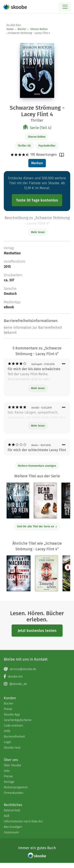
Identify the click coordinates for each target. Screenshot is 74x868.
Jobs (7, 771)
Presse (8, 776)
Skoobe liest (12, 748)
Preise (8, 709)
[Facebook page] (37, 677)
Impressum (11, 832)
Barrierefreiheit (14, 737)
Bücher (22, 29)
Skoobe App (12, 714)
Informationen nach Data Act (23, 821)
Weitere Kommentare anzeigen (37, 466)
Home (10, 29)
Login (7, 742)
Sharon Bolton (39, 29)
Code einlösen (13, 726)
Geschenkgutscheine (18, 720)
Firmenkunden (14, 793)
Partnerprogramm (16, 787)
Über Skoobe (12, 765)
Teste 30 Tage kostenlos (37, 200)
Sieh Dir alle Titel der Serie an (37, 526)
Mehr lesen (38, 388)
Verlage (9, 782)
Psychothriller (47, 146)
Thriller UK (24, 146)
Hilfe (7, 731)
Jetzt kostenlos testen (37, 631)
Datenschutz (12, 810)
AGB (7, 816)
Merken (37, 163)
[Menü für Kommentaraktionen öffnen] (64, 364)
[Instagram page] (37, 684)
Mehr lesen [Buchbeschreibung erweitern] (38, 232)
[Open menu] (65, 7)
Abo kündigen (13, 827)
